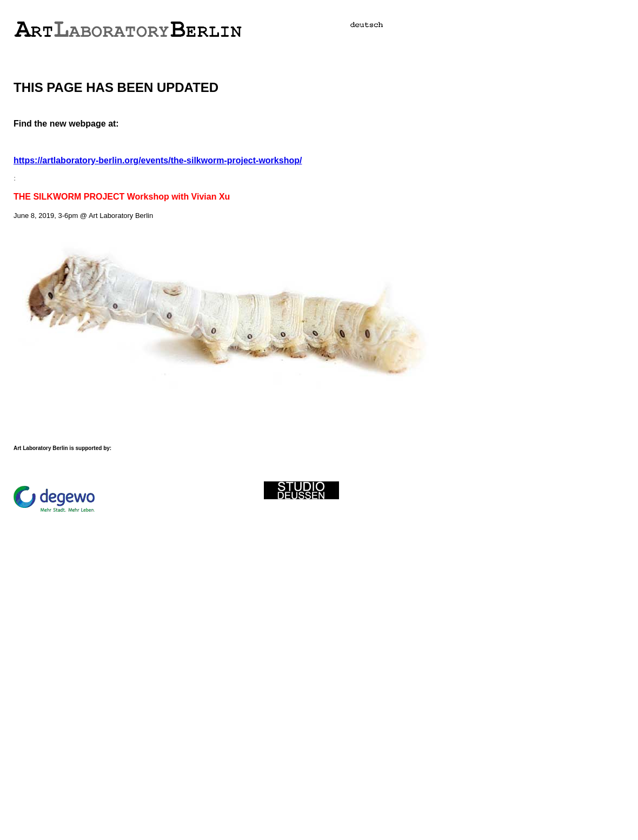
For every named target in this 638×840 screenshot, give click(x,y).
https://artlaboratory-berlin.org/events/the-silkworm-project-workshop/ (158, 160)
